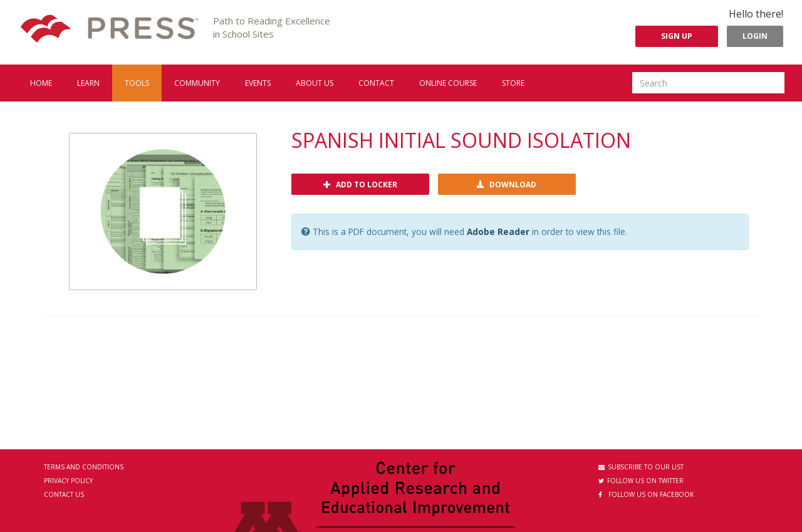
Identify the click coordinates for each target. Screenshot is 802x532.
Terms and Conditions (84, 467)
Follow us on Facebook (646, 494)
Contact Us (64, 494)
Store (513, 83)
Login (755, 36)
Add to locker (360, 185)
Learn (88, 83)
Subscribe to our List (641, 467)
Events (258, 83)
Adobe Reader (498, 232)
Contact (376, 83)
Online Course (448, 83)
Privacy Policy (68, 481)
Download (507, 185)
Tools (137, 83)
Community (197, 83)
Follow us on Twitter (641, 481)
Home (41, 83)
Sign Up (677, 36)
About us (315, 83)
